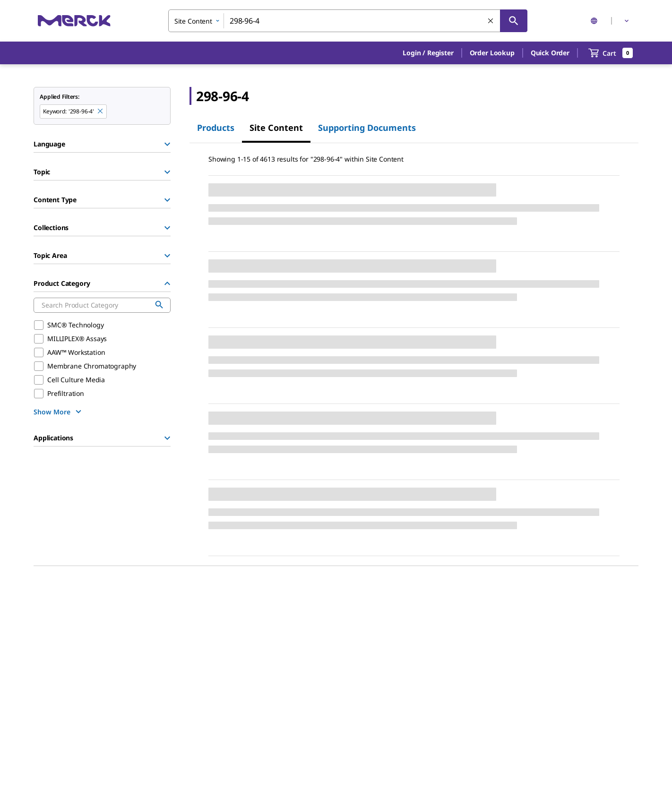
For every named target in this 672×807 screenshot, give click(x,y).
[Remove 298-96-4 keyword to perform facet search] (101, 112)
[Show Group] (167, 144)
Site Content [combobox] (193, 21)
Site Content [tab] (276, 128)
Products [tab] (216, 128)
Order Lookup (492, 53)
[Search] (514, 21)
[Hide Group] (167, 283)
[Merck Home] (74, 21)
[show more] (59, 412)
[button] (428, 53)
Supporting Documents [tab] (367, 128)
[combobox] (348, 21)
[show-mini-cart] (611, 53)
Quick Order (550, 53)
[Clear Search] (491, 21)
